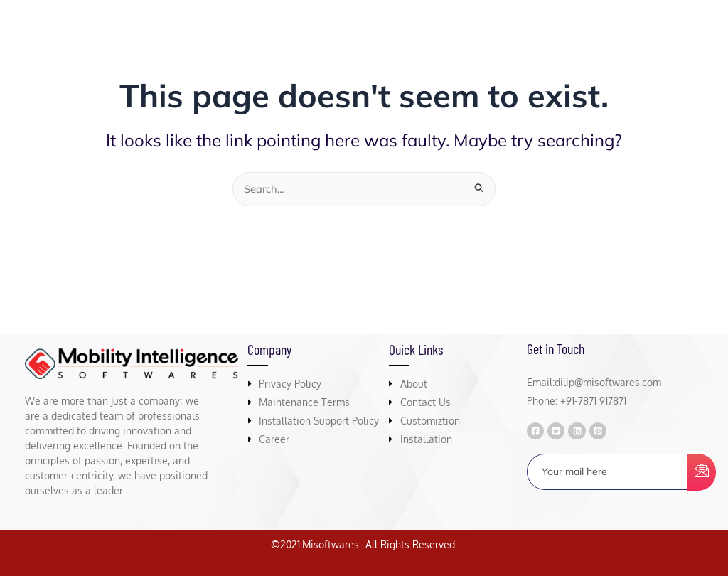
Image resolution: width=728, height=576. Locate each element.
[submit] (702, 473)
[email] (608, 473)
